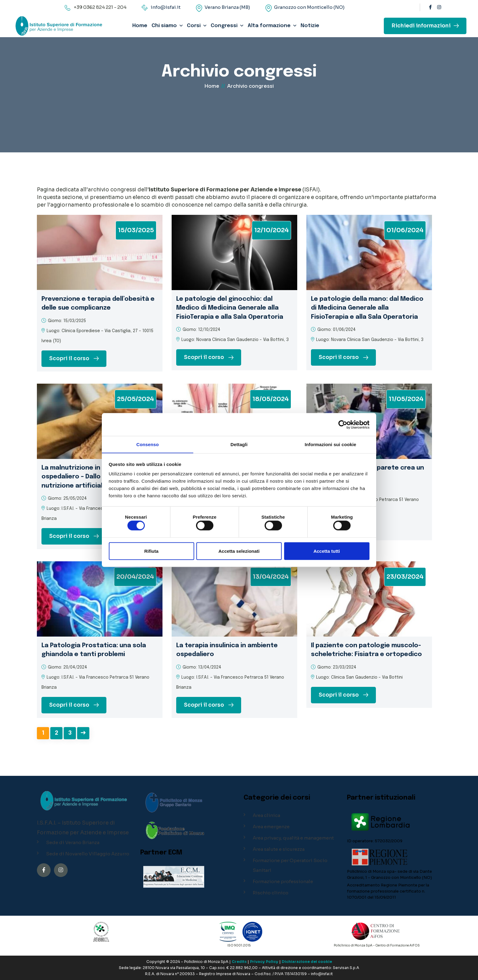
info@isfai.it (166, 7)
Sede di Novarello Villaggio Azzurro (88, 854)
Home (140, 26)
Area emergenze (271, 827)
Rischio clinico (271, 893)
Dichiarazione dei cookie (307, 962)
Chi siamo (164, 26)
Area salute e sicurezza (279, 849)
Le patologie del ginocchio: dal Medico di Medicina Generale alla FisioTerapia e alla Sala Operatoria (231, 308)
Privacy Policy (264, 962)
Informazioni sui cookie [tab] (331, 444)
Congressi (224, 26)
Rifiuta (151, 551)
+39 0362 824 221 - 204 (100, 7)
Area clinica (266, 815)
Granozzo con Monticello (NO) (309, 7)
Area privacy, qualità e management (293, 838)
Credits (239, 962)
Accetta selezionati (239, 551)
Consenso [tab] (147, 444)
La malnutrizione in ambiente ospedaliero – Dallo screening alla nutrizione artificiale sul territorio (96, 477)
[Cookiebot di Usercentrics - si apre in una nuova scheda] (343, 424)
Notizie (310, 26)
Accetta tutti (327, 551)
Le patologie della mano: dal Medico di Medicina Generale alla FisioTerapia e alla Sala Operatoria (366, 308)
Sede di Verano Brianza (73, 842)
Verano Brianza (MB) (227, 7)
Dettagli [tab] (239, 444)
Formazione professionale (283, 881)
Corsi (194, 26)
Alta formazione (269, 26)
